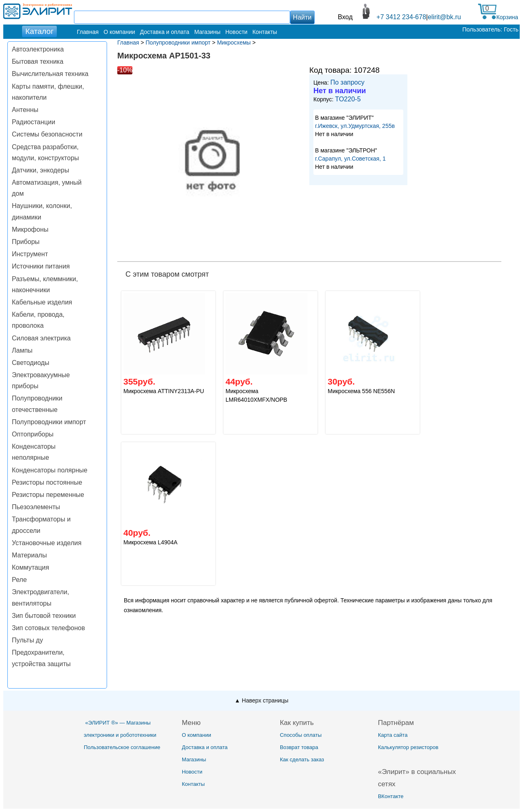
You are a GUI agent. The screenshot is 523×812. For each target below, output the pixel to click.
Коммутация (30, 567)
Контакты (265, 32)
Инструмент (30, 254)
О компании (119, 32)
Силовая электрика (41, 338)
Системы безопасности (47, 134)
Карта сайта (393, 735)
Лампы (22, 350)
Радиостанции (34, 122)
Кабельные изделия (42, 302)
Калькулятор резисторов (408, 747)
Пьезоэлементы (36, 507)
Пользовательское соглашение (122, 747)
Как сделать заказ (302, 759)
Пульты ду (27, 640)
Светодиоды (31, 363)
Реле (19, 580)
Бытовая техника (38, 62)
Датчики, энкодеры (40, 170)
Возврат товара (299, 747)
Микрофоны (30, 229)
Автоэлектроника (38, 49)
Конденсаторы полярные (50, 470)
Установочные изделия (47, 543)
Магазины (207, 32)
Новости (236, 32)
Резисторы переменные (48, 495)
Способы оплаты (301, 735)
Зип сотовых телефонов (48, 628)
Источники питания (41, 266)
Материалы (29, 555)
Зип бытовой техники (44, 616)
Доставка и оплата (165, 32)
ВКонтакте (391, 796)
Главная (88, 32)
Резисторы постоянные (47, 482)
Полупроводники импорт (49, 422)
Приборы (26, 242)
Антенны (25, 110)
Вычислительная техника (50, 74)
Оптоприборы (33, 434)
